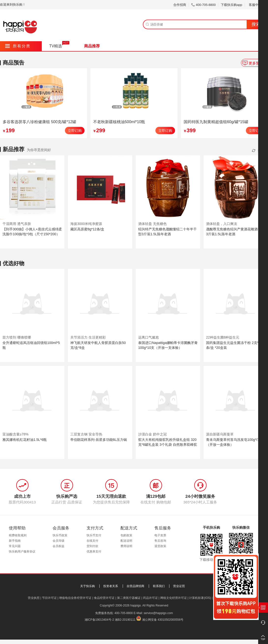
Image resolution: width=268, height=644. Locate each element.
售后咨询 (160, 541)
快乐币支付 (94, 535)
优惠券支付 (94, 552)
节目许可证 (49, 598)
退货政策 (160, 546)
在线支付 (92, 541)
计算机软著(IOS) (200, 598)
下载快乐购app (231, 5)
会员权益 (59, 546)
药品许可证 (150, 598)
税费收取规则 (18, 535)
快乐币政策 (60, 535)
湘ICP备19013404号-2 (99, 620)
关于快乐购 (88, 586)
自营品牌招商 (135, 586)
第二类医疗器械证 (129, 598)
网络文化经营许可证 (174, 598)
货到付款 (92, 546)
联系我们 (159, 586)
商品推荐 (92, 46)
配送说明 (126, 541)
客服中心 (257, 5)
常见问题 (15, 546)
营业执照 (34, 598)
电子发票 (160, 535)
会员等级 (59, 541)
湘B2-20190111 (125, 620)
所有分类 (18, 46)
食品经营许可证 (104, 598)
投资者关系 (111, 586)
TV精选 (56, 46)
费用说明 (126, 546)
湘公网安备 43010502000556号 (163, 620)
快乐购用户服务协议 (22, 552)
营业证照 (179, 586)
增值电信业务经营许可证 (75, 598)
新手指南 (15, 541)
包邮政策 (126, 535)
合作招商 (180, 5)
